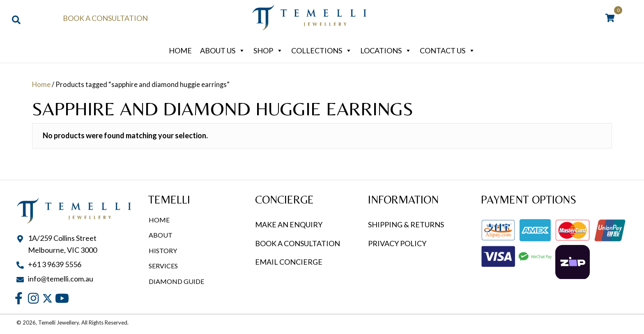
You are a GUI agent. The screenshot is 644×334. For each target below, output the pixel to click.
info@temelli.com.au (61, 279)
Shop (268, 50)
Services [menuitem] (163, 266)
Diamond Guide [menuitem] (176, 281)
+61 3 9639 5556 (55, 264)
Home (180, 50)
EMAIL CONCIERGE (289, 262)
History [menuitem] (163, 250)
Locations (386, 50)
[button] (19, 298)
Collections (322, 50)
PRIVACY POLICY (397, 243)
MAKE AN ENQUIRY (289, 224)
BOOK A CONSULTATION (298, 243)
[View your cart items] (610, 18)
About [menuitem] (161, 235)
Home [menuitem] (159, 220)
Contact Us (447, 50)
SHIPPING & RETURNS (406, 224)
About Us (223, 50)
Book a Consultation (105, 18)
